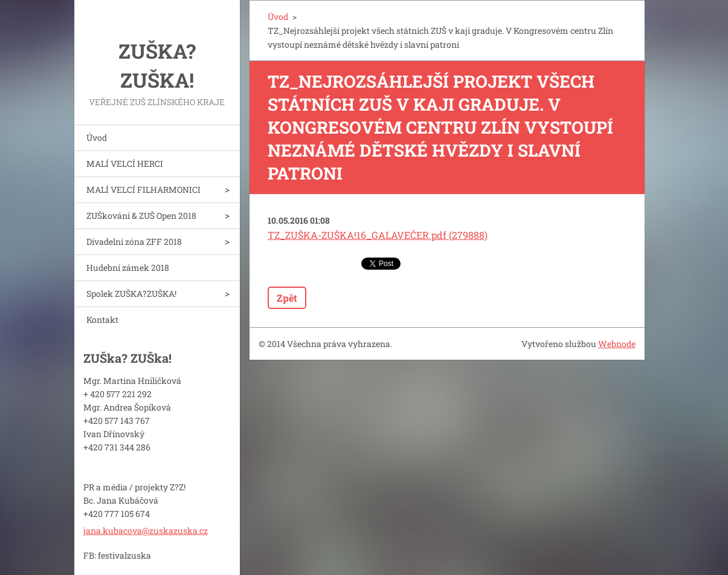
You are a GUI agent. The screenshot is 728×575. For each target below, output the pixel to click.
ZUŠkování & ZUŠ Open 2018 (141, 216)
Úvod (97, 138)
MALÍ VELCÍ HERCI (125, 164)
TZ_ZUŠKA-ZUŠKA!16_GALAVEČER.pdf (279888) (378, 235)
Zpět (287, 298)
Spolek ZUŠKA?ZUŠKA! (131, 294)
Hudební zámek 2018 (128, 268)
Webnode (617, 344)
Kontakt (102, 320)
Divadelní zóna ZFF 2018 (134, 242)
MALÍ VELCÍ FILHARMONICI (143, 190)
